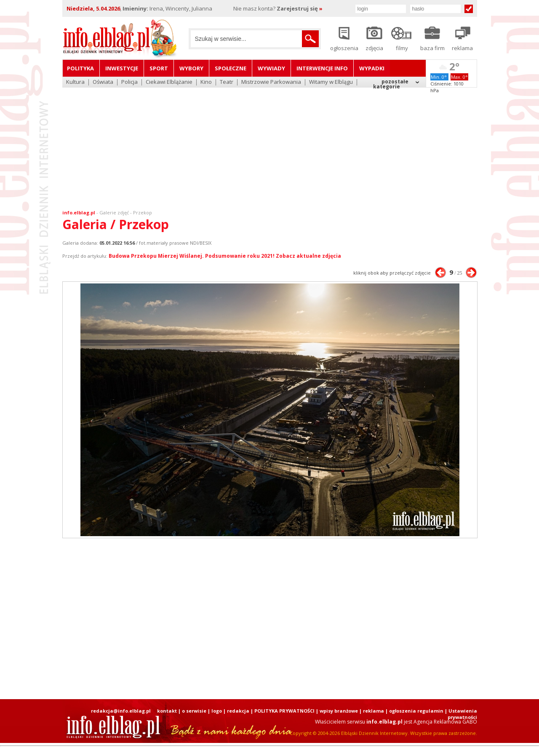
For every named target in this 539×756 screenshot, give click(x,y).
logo (217, 711)
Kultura (75, 82)
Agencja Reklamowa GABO (445, 722)
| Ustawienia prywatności (461, 714)
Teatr (227, 82)
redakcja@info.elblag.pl (121, 711)
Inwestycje (122, 68)
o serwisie (194, 711)
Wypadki (372, 68)
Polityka (80, 68)
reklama (374, 711)
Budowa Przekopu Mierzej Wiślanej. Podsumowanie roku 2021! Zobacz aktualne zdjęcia (225, 256)
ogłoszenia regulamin (416, 711)
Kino (206, 82)
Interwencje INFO (322, 68)
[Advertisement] (269, 143)
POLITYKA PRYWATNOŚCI (284, 711)
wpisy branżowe (339, 711)
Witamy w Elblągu (331, 82)
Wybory (191, 68)
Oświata (103, 82)
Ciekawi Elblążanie (169, 82)
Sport (159, 68)
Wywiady (271, 68)
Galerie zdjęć (114, 212)
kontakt (167, 711)
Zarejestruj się (300, 8)
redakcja (238, 711)
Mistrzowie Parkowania (271, 82)
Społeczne (231, 68)
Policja (129, 82)
